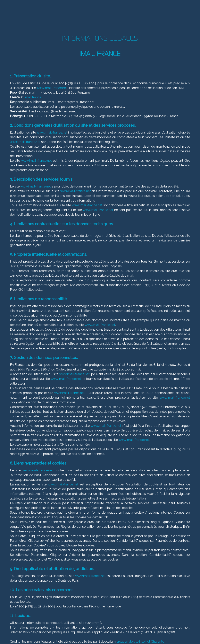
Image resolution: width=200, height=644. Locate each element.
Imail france (33, 97)
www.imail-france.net (52, 88)
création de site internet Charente (140, 642)
